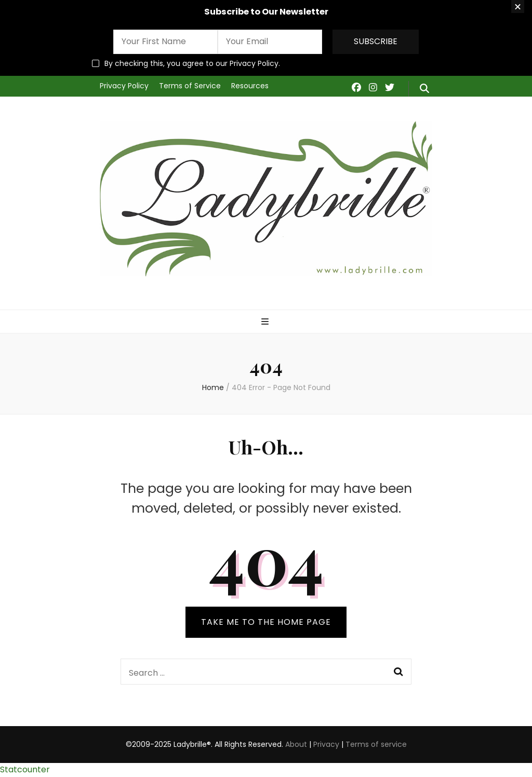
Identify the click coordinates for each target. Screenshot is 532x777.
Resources (250, 86)
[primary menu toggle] (266, 322)
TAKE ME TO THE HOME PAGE (266, 622)
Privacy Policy (124, 86)
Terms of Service (190, 86)
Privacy (326, 744)
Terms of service (376, 744)
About (296, 744)
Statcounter (25, 769)
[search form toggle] (424, 89)
